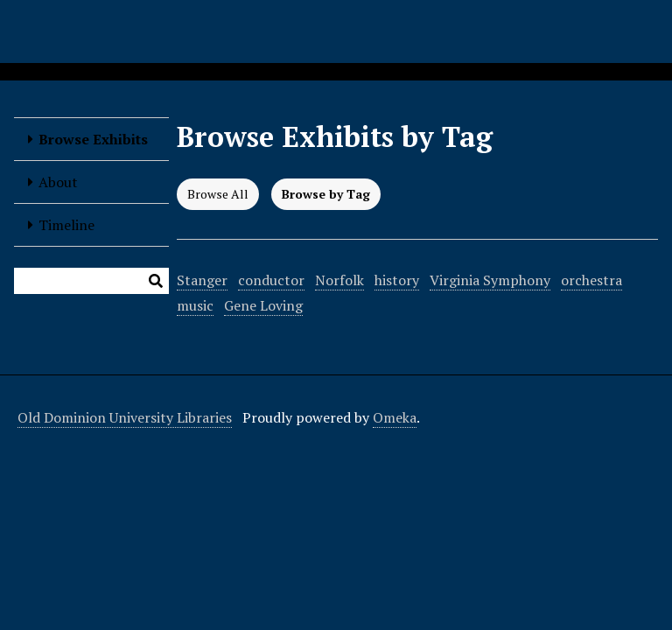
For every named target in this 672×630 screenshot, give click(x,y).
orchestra (591, 280)
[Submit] (156, 281)
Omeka (395, 417)
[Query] (91, 281)
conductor (271, 280)
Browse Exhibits (93, 139)
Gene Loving (263, 305)
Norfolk (339, 280)
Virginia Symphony (490, 280)
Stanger (202, 280)
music (195, 305)
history (397, 280)
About (58, 182)
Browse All (218, 194)
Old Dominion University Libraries (125, 417)
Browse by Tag (326, 194)
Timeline (66, 225)
